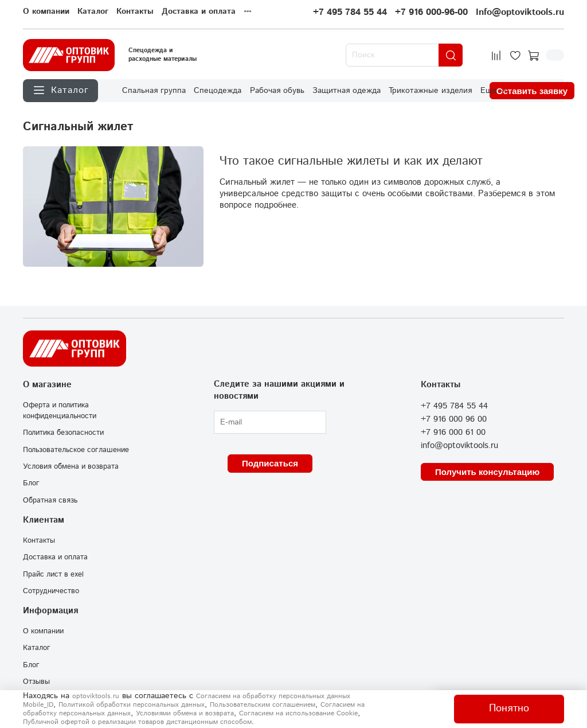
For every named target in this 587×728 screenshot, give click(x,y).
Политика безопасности (63, 433)
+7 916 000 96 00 (454, 419)
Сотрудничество (51, 591)
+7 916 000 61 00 (453, 433)
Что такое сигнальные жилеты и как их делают (351, 161)
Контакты (135, 11)
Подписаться (270, 463)
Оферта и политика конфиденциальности (60, 410)
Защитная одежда (347, 91)
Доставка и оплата (199, 11)
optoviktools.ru (96, 696)
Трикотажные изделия (430, 91)
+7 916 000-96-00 (431, 12)
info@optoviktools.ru (459, 446)
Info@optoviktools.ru (520, 12)
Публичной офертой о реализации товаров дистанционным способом (137, 722)
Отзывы (36, 682)
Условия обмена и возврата (71, 466)
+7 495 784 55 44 (350, 12)
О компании (46, 11)
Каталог (93, 11)
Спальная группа (154, 91)
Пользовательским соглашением (263, 705)
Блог (31, 483)
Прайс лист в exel (53, 574)
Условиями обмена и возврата (185, 713)
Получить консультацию (487, 472)
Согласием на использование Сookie (298, 713)
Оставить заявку (532, 91)
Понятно (509, 708)
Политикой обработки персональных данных (132, 705)
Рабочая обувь (277, 91)
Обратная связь (50, 500)
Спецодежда (218, 91)
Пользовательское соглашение (76, 450)
